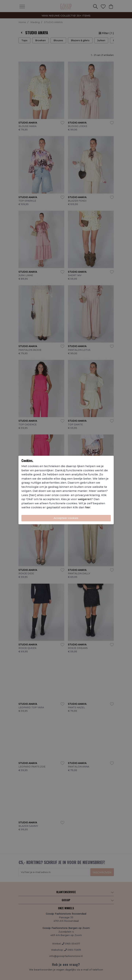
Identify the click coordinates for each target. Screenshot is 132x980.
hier (88, 507)
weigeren (84, 499)
